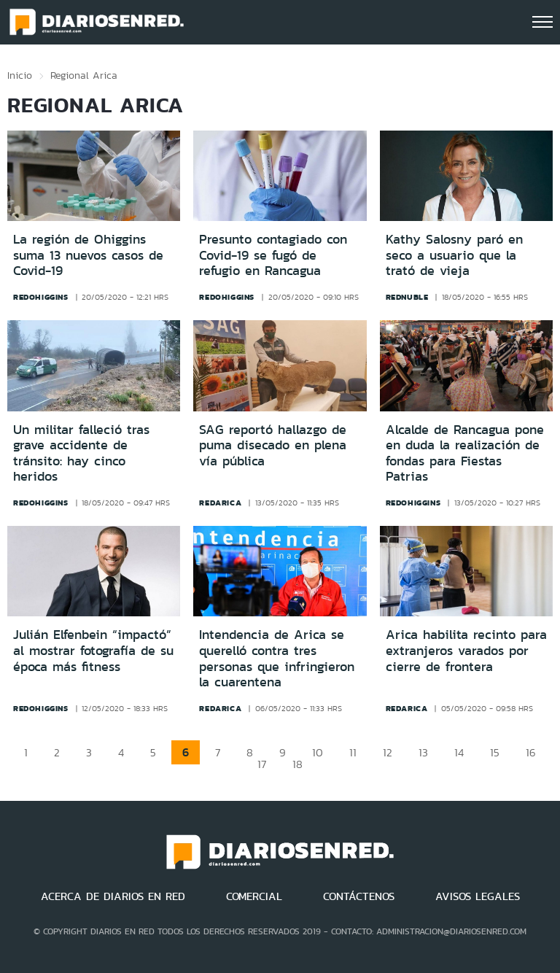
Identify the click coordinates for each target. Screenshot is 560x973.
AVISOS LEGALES (478, 896)
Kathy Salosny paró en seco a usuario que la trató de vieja (454, 255)
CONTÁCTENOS (359, 896)
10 (318, 752)
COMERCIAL (254, 896)
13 (423, 752)
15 (495, 752)
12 (388, 752)
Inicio (20, 75)
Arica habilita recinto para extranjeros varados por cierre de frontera (466, 650)
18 (297, 764)
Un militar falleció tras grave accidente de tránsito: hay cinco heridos (81, 453)
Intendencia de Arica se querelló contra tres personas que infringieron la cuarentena (277, 658)
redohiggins (41, 297)
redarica (220, 503)
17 (262, 764)
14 (459, 752)
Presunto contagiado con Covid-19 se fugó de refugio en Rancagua (273, 255)
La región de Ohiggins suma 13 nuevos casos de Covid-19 (88, 255)
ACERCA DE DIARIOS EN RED (113, 896)
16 (531, 752)
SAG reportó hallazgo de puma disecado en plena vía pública (273, 445)
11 (353, 752)
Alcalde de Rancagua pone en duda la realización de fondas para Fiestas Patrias (465, 453)
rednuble (407, 297)
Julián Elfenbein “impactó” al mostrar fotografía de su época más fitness (93, 650)
